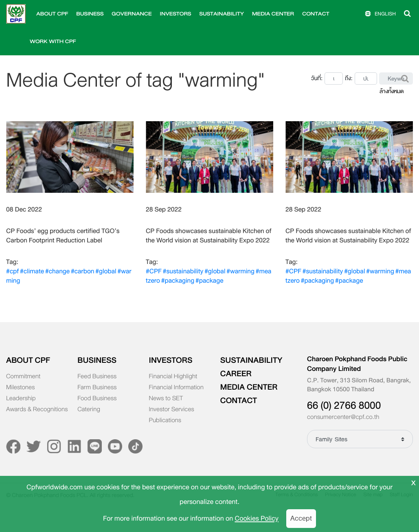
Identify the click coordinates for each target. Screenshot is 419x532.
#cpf (12, 271)
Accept (301, 518)
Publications (165, 421)
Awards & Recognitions (37, 410)
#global (106, 271)
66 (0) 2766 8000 (344, 406)
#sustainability (183, 271)
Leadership (21, 399)
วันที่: (317, 78)
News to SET (166, 399)
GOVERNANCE (132, 14)
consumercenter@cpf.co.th (343, 417)
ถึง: (349, 78)
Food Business (97, 399)
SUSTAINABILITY (222, 14)
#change (57, 271)
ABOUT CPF (52, 14)
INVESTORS (176, 14)
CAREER (236, 374)
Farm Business (97, 388)
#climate (32, 271)
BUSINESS (90, 14)
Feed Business (97, 377)
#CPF (154, 271)
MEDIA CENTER (273, 14)
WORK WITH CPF (53, 41)
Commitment (23, 377)
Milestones (21, 388)
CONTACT (316, 14)
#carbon (83, 271)
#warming (240, 271)
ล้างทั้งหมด (392, 91)
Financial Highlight (173, 377)
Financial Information (176, 388)
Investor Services (172, 410)
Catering (89, 410)
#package (209, 281)
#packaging (178, 281)
